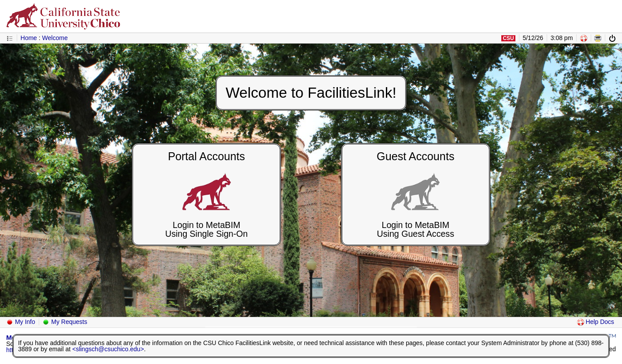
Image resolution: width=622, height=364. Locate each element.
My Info (21, 322)
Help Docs (596, 322)
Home (29, 38)
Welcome (55, 38)
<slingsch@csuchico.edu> (108, 349)
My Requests (65, 322)
